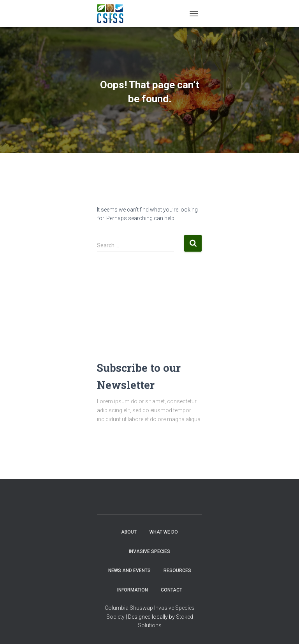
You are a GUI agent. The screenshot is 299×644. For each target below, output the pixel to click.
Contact (171, 590)
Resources (177, 570)
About (129, 532)
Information (133, 590)
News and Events (129, 570)
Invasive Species (149, 551)
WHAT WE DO (164, 532)
